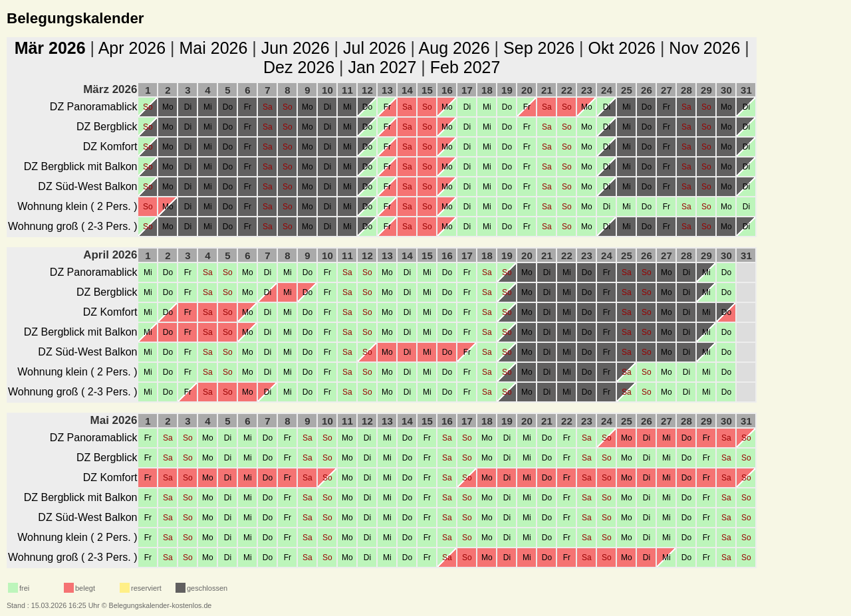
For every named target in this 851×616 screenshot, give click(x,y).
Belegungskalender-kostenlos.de (161, 605)
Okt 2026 (621, 48)
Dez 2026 (299, 67)
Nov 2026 (704, 48)
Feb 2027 (465, 67)
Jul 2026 (375, 48)
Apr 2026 (132, 48)
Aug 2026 (454, 48)
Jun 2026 (296, 48)
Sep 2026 (539, 48)
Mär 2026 (50, 48)
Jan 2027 (382, 67)
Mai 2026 (214, 48)
